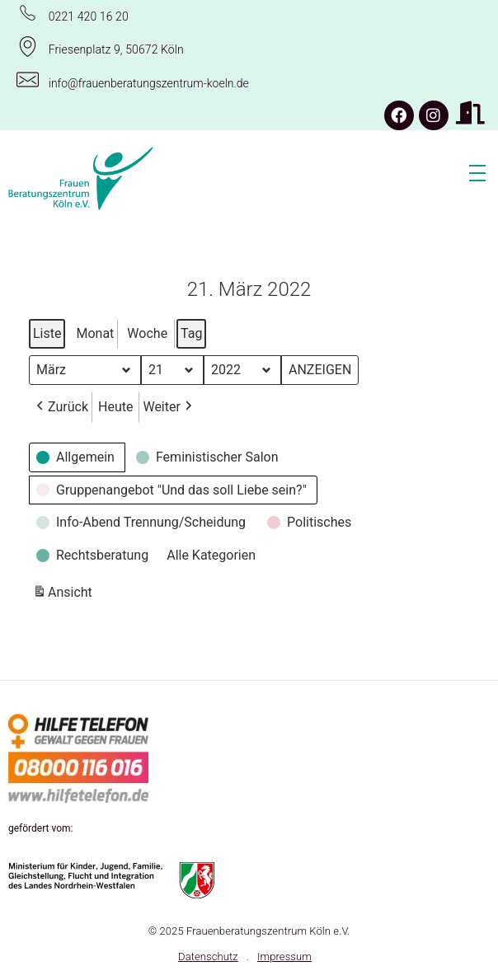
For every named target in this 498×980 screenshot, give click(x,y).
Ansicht (64, 596)
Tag (191, 333)
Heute (115, 407)
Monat (95, 333)
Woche (147, 333)
